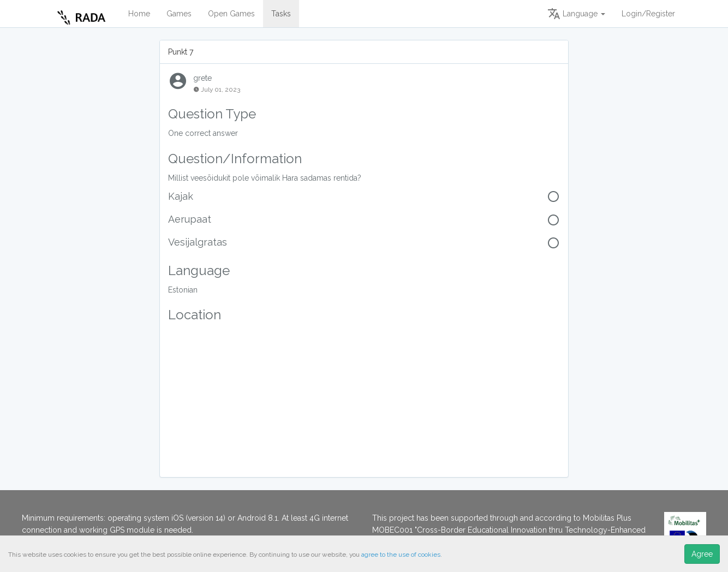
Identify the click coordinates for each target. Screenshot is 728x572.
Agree (702, 554)
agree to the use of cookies (401, 555)
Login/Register (648, 14)
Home (139, 14)
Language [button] (576, 14)
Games (179, 14)
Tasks (281, 14)
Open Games (231, 14)
